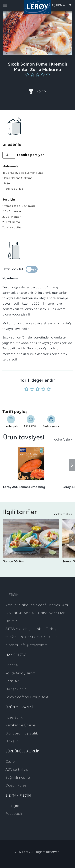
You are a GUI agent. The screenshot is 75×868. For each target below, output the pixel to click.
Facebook (14, 814)
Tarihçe (11, 665)
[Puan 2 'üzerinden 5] (32, 390)
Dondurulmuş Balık (22, 734)
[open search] (60, 5)
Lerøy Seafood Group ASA (27, 697)
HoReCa (12, 741)
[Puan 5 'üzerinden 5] (49, 390)
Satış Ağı (13, 681)
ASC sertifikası (17, 770)
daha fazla (62, 440)
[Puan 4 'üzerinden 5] (43, 390)
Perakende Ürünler (21, 725)
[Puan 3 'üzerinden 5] (38, 390)
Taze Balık (14, 718)
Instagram (14, 806)
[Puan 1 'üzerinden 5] (26, 390)
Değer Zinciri (16, 689)
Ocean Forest (16, 786)
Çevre (10, 762)
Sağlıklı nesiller (18, 778)
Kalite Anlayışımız (20, 673)
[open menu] (5, 6)
